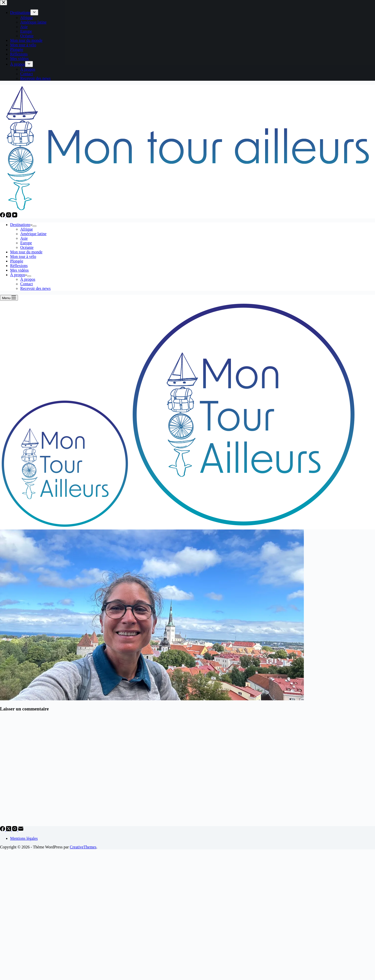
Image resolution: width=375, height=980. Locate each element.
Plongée (17, 261)
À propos (19, 275)
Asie (24, 238)
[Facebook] (3, 216)
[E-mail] (21, 830)
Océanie (27, 247)
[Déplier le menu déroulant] (34, 226)
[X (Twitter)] (9, 830)
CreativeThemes (83, 847)
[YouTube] (15, 216)
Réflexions (19, 266)
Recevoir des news (35, 288)
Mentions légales (24, 838)
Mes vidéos (19, 270)
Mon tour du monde (26, 252)
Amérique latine (33, 234)
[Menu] (9, 298)
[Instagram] (9, 216)
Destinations (21, 225)
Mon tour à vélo (23, 257)
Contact (27, 284)
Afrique (27, 229)
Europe (26, 243)
